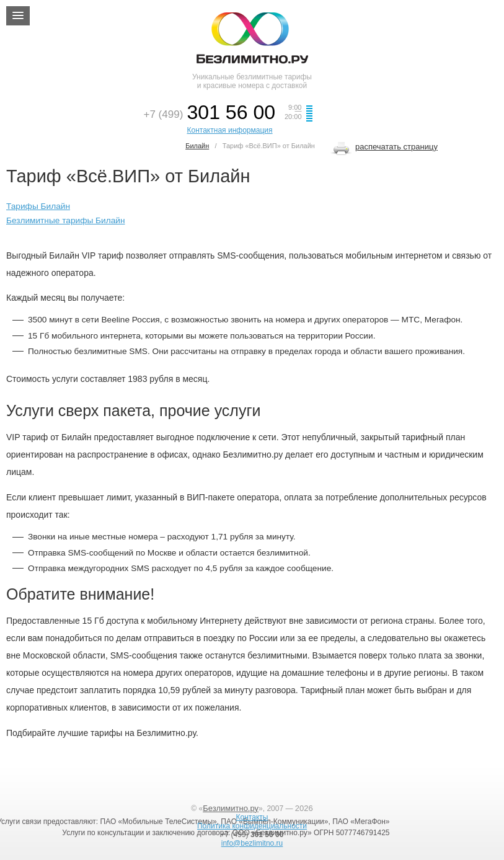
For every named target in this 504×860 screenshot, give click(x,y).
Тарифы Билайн (38, 206)
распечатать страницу (396, 147)
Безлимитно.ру (231, 808)
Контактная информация (230, 130)
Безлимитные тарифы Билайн (66, 220)
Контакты (252, 817)
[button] (18, 16)
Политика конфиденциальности (252, 826)
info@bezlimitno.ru (252, 843)
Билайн (197, 146)
